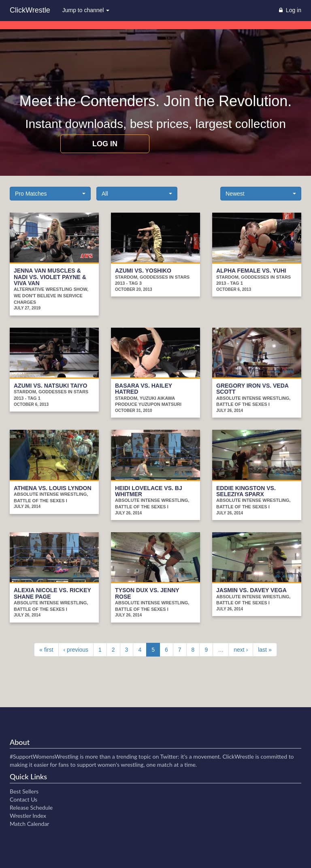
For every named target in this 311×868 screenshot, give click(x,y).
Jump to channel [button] (86, 10)
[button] (50, 194)
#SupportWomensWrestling (44, 756)
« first (46, 650)
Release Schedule (31, 807)
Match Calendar (29, 824)
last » (265, 650)
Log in (105, 144)
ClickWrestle (30, 10)
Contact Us (23, 799)
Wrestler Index (28, 816)
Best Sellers (24, 791)
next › (241, 650)
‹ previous (76, 650)
